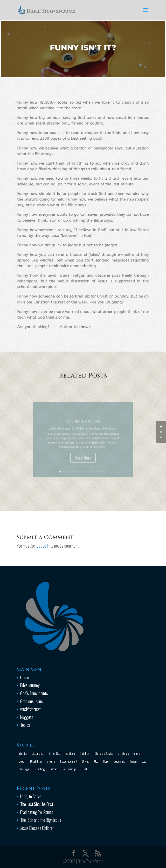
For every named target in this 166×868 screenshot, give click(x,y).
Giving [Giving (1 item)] (86, 761)
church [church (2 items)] (137, 753)
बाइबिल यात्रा (30, 709)
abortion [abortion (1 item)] (23, 753)
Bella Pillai (64, 434)
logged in (43, 546)
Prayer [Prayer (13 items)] (53, 769)
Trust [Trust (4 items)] (84, 769)
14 (98, 464)
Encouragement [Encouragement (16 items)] (69, 761)
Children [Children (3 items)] (85, 753)
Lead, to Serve (31, 796)
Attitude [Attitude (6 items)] (70, 753)
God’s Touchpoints (34, 693)
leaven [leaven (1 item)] (133, 761)
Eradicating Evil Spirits (37, 812)
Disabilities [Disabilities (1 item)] (36, 761)
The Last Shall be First (37, 804)
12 (93, 464)
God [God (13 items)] (96, 761)
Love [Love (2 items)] (144, 761)
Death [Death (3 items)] (22, 761)
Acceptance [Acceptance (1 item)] (38, 753)
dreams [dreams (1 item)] (51, 761)
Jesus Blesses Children (37, 828)
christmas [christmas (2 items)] (123, 753)
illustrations (86, 434)
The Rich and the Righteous (41, 820)
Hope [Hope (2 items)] (106, 761)
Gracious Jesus (32, 701)
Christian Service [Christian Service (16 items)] (104, 753)
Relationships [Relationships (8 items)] (69, 769)
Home (25, 677)
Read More (83, 456)
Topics (25, 725)
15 (101, 464)
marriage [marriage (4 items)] (24, 769)
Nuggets (95, 434)
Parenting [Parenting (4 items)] (39, 769)
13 (96, 464)
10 (88, 464)
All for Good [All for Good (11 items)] (55, 753)
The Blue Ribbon (83, 429)
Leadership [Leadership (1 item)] (119, 761)
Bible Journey (30, 685)
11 (91, 464)
